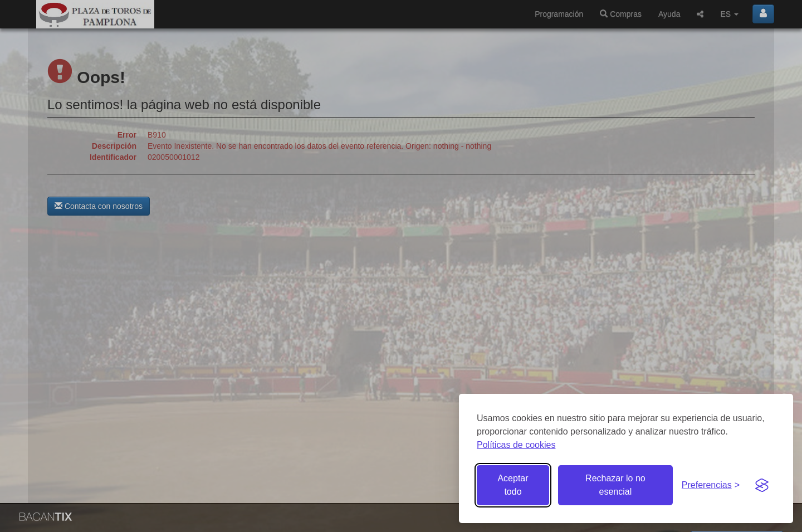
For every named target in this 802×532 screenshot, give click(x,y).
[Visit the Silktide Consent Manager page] (762, 485)
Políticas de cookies (516, 445)
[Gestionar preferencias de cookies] (711, 485)
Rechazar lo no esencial (615, 485)
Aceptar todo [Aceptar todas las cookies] (513, 485)
